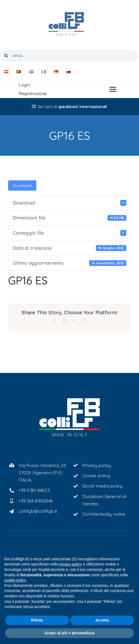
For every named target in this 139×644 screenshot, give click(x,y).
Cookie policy (96, 476)
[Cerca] (6, 56)
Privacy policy (97, 465)
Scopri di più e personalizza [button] (69, 633)
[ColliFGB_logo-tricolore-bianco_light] (70, 400)
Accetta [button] (102, 620)
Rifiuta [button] (37, 620)
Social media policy (102, 486)
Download (22, 186)
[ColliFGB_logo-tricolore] (70, 5)
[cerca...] (69, 56)
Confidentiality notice (104, 514)
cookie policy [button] (15, 580)
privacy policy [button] (70, 564)
